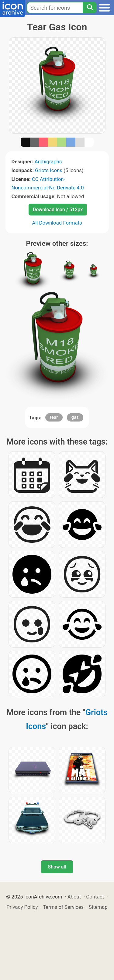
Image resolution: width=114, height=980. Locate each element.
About (74, 897)
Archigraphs (48, 162)
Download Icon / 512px (58, 210)
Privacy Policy (22, 907)
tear (54, 417)
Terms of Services (63, 907)
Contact (95, 897)
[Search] (90, 8)
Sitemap (98, 907)
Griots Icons (49, 170)
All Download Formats (57, 223)
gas (75, 417)
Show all (57, 867)
